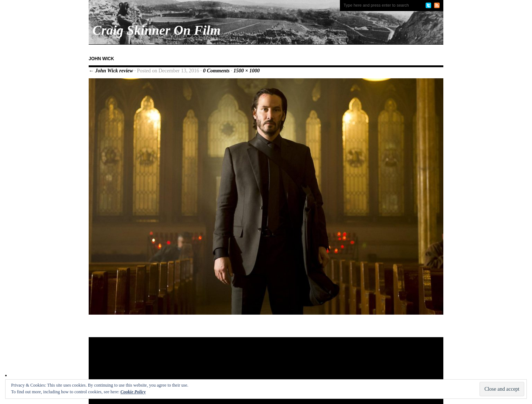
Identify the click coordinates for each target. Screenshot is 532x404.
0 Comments (216, 71)
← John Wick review (111, 71)
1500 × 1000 (247, 71)
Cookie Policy (133, 392)
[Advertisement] (231, 361)
